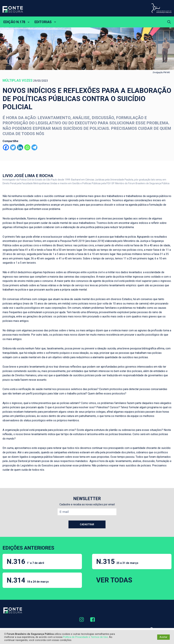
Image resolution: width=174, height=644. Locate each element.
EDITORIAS (43, 22)
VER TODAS (114, 580)
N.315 (117, 562)
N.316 (25, 562)
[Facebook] (6, 147)
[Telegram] (34, 147)
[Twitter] (13, 147)
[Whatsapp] (27, 147)
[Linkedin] (20, 147)
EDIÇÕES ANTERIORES (28, 548)
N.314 (28, 580)
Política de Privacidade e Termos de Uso (85, 637)
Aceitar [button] (163, 637)
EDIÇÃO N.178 (14, 22)
